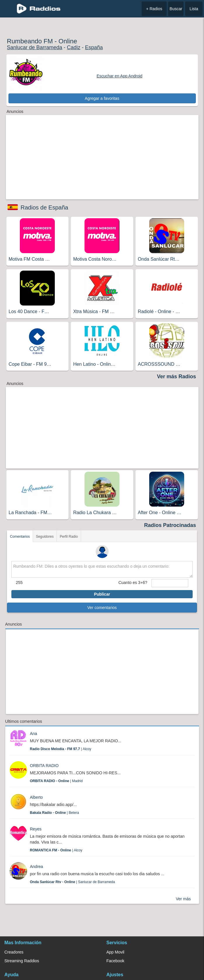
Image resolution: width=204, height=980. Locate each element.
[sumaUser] (170, 583)
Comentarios (20, 537)
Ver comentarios (102, 608)
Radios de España (44, 207)
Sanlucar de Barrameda (35, 47)
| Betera (55, 813)
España (94, 47)
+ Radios (154, 9)
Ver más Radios (176, 377)
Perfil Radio (69, 537)
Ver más (183, 899)
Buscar (176, 9)
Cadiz (74, 47)
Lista (194, 9)
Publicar (102, 594)
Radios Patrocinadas (170, 525)
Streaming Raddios (22, 961)
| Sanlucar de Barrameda (73, 882)
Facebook (115, 961)
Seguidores (45, 537)
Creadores (14, 952)
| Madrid (56, 781)
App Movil (115, 952)
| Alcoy (61, 749)
